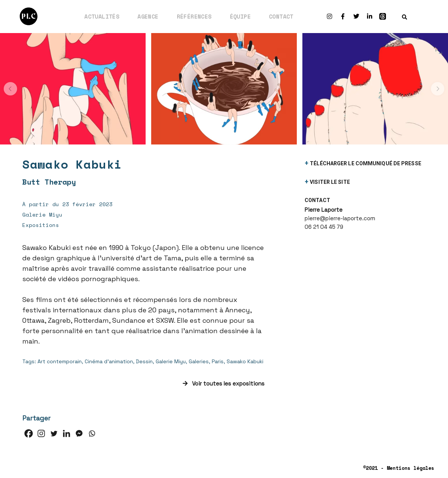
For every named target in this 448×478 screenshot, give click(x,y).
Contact (281, 16)
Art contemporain (60, 361)
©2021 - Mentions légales (399, 468)
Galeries (199, 361)
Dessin (144, 361)
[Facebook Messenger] (79, 433)
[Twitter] (54, 433)
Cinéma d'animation (109, 361)
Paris (218, 361)
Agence (148, 16)
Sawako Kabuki (245, 361)
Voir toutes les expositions (224, 383)
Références (194, 16)
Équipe (240, 16)
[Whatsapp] (92, 433)
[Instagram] (41, 433)
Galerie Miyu (171, 361)
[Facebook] (29, 433)
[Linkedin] (66, 433)
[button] (10, 89)
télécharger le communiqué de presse (366, 163)
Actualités (102, 16)
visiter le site (330, 182)
